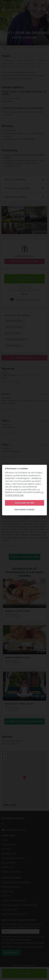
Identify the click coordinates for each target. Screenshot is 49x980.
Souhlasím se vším (25, 503)
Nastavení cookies (24, 510)
